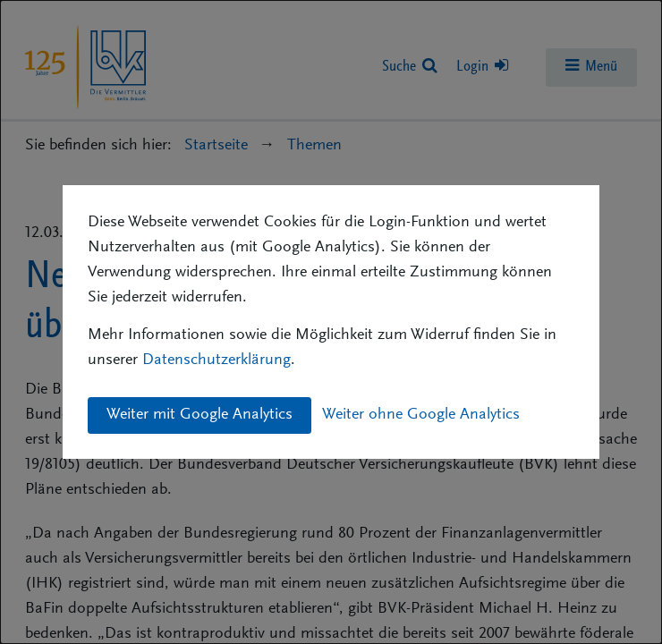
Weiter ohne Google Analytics (421, 415)
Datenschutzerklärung (216, 360)
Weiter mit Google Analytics (199, 415)
